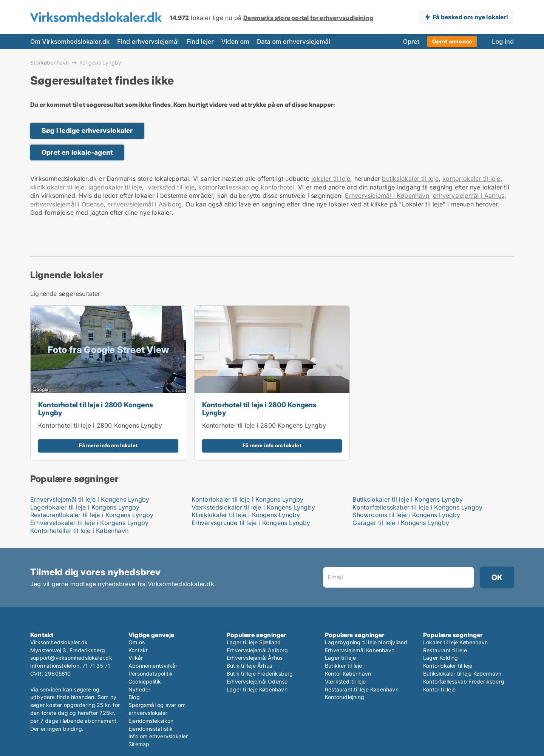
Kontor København (348, 674)
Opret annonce (452, 41)
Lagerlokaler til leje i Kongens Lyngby (85, 507)
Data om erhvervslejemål (294, 42)
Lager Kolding (441, 658)
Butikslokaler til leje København (462, 674)
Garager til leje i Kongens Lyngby (401, 523)
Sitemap (139, 744)
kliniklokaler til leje (57, 187)
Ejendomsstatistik (151, 729)
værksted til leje (171, 187)
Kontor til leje (439, 689)
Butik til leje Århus (249, 666)
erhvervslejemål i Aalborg (144, 204)
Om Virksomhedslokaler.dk (70, 42)
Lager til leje (340, 658)
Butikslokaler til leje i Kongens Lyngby (408, 499)
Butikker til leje (343, 666)
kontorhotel (277, 187)
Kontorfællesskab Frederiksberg (464, 681)
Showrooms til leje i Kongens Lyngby (406, 515)
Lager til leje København (257, 689)
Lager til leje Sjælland (254, 642)
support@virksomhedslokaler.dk (71, 658)
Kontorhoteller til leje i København (79, 531)
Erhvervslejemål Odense (257, 681)
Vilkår (136, 658)
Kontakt (138, 650)
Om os (137, 642)
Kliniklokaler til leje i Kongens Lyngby (246, 515)
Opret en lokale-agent (77, 152)
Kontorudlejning (345, 697)
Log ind (503, 42)
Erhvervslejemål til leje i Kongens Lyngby (90, 499)
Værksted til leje (345, 681)
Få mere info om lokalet (108, 445)
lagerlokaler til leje (115, 187)
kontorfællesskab (224, 187)
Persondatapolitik (151, 674)
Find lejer (200, 42)
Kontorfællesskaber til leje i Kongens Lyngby (417, 507)
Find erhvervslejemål (148, 42)
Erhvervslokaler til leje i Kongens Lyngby (89, 523)
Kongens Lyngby (100, 63)
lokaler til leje (331, 179)
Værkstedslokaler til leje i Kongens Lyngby (253, 507)
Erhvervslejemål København (360, 650)
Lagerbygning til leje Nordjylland (366, 642)
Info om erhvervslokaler (158, 736)
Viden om (235, 42)
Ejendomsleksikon (151, 721)
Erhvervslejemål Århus (255, 658)
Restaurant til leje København (362, 689)
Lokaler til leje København (455, 642)
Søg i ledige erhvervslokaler (87, 130)
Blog (134, 697)
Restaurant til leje (445, 650)
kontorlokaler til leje (471, 179)
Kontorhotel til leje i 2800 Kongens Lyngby (96, 409)
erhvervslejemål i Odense (67, 204)
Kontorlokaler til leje (448, 666)
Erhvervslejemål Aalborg (257, 650)
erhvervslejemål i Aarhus (469, 196)
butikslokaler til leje (410, 179)
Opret (411, 42)
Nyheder (139, 689)
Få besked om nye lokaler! (470, 17)
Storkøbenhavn (50, 62)
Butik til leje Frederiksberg (260, 674)
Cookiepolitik (145, 681)
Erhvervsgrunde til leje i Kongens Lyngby (251, 523)
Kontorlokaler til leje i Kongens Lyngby (248, 499)
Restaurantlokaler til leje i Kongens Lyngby (92, 515)
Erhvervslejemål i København (387, 196)
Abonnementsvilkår (153, 666)
